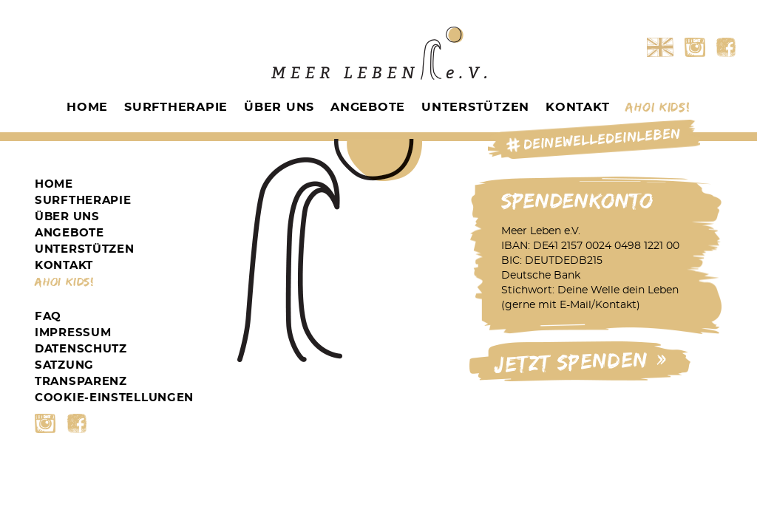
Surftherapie (176, 107)
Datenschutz (81, 349)
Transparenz (81, 382)
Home (87, 107)
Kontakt (577, 107)
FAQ (48, 317)
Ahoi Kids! (658, 107)
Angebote (368, 107)
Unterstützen (475, 107)
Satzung (64, 365)
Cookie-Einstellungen (114, 398)
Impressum (73, 333)
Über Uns (279, 107)
